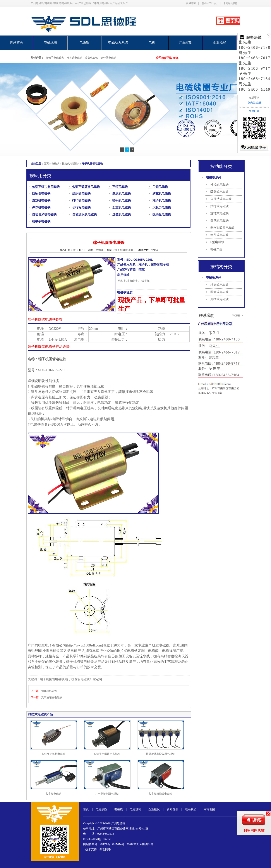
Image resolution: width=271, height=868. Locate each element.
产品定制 (186, 42)
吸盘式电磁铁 (220, 192)
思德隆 (99, 250)
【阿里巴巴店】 (210, 3)
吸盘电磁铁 (91, 58)
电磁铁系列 (214, 177)
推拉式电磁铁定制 (131, 651)
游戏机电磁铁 (41, 201)
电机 (152, 42)
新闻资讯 (172, 809)
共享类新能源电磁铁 (107, 794)
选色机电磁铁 (122, 214)
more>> (237, 316)
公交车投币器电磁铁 (46, 187)
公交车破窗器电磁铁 (86, 187)
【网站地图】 (231, 3)
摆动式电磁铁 (220, 221)
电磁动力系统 (118, 42)
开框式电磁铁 (220, 299)
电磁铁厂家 (168, 645)
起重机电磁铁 (122, 207)
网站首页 (17, 42)
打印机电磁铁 (81, 201)
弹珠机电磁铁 (41, 207)
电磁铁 (84, 42)
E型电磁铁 (217, 242)
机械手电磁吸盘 (55, 58)
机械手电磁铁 (41, 221)
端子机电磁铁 (162, 201)
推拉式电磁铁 (74, 58)
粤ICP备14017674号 (112, 844)
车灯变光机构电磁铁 (53, 754)
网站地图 (209, 809)
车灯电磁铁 (120, 187)
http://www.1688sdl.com (84, 645)
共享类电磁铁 (53, 794)
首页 (46, 164)
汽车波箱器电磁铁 (52, 697)
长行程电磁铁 (81, 207)
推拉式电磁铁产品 (41, 714)
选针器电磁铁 (108, 58)
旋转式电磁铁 (220, 213)
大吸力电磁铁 (162, 207)
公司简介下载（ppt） (168, 58)
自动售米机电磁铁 (44, 214)
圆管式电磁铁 (220, 292)
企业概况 (220, 42)
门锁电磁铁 (160, 187)
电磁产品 (216, 249)
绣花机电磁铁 (162, 194)
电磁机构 (135, 809)
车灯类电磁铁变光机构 (107, 754)
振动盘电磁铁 (162, 214)
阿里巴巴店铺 (254, 831)
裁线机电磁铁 (122, 194)
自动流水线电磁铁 (84, 214)
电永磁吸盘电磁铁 (223, 228)
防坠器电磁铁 (41, 194)
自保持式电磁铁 (221, 199)
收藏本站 (191, 3)
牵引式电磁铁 (220, 235)
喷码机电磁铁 (122, 201)
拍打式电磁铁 (220, 206)
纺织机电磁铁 (81, 194)
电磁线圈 (50, 42)
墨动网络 (105, 849)
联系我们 (191, 809)
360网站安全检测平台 (140, 844)
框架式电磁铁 (220, 285)
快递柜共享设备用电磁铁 (160, 754)
